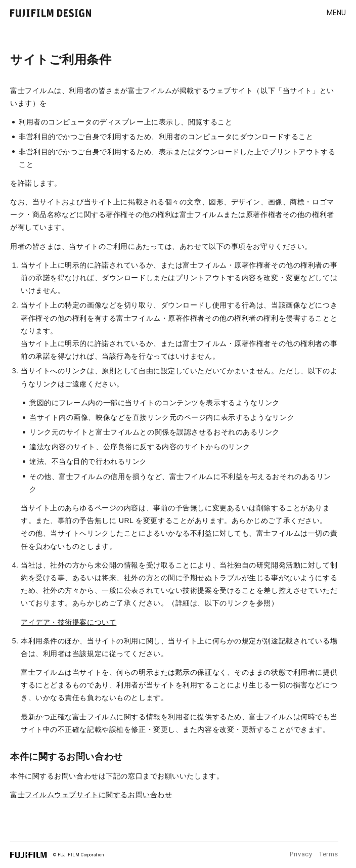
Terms (329, 854)
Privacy (301, 854)
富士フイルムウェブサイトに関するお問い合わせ (91, 795)
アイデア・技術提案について (69, 622)
